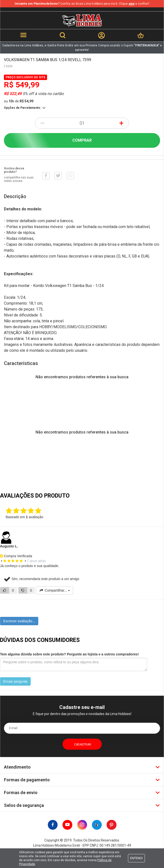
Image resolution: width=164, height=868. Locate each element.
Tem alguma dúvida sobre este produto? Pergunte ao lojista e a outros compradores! (69, 654)
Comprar (82, 140)
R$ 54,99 (26, 101)
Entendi (136, 858)
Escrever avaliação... (19, 621)
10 (11, 101)
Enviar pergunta (15, 681)
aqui (132, 4)
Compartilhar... (55, 590)
